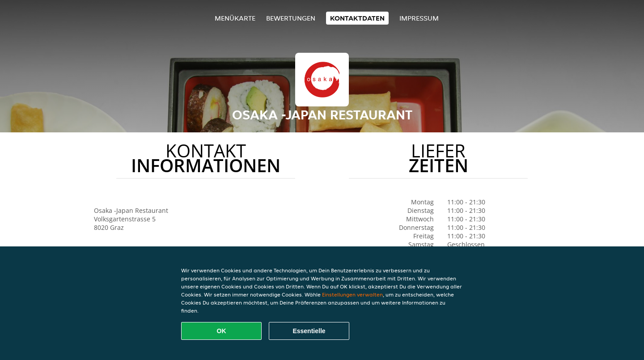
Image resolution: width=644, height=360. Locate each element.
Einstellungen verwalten (352, 294)
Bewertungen (291, 18)
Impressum (419, 18)
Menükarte (235, 18)
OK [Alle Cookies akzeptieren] (222, 331)
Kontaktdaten (357, 18)
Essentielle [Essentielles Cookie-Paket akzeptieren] (309, 331)
